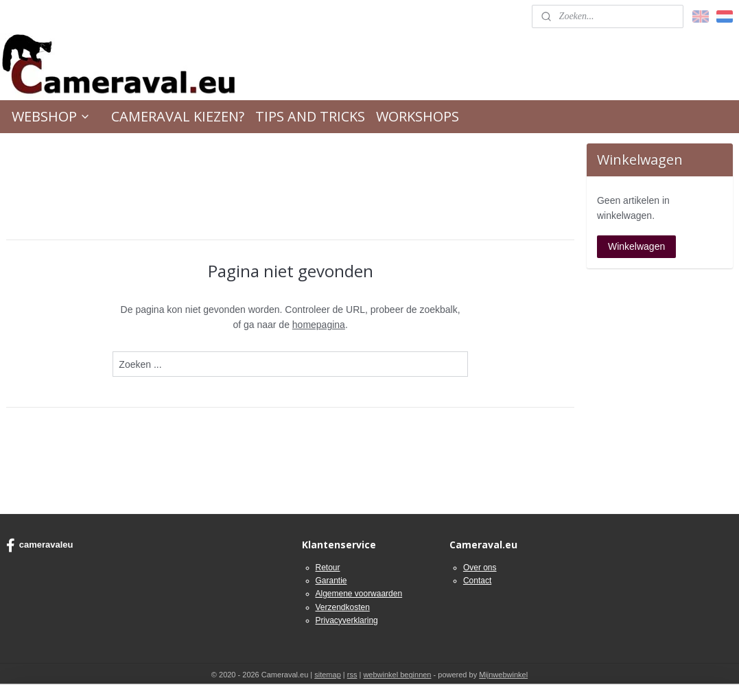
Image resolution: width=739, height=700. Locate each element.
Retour (328, 568)
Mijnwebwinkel (503, 675)
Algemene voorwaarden (359, 594)
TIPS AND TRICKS (310, 116)
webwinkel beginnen (397, 675)
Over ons (480, 568)
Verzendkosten (343, 607)
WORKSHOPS (418, 116)
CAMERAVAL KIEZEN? (178, 116)
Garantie (331, 581)
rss (352, 675)
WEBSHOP (51, 116)
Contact (477, 581)
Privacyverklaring (347, 620)
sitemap (328, 675)
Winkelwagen (636, 246)
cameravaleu (40, 546)
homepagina (319, 325)
